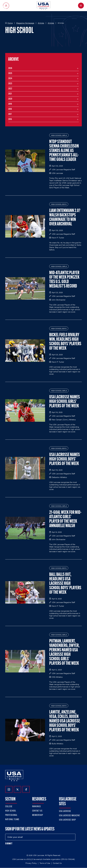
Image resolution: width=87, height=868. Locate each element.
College (9, 807)
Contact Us (37, 811)
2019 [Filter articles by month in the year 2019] (10, 104)
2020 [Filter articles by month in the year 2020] (10, 99)
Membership (38, 815)
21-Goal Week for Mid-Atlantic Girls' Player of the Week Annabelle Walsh (65, 519)
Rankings (36, 807)
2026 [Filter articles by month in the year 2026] (10, 68)
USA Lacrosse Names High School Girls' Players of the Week (65, 402)
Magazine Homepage (25, 23)
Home (10, 23)
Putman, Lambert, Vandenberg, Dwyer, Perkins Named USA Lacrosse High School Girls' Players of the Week (64, 652)
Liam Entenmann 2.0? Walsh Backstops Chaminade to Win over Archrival (65, 218)
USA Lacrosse (65, 811)
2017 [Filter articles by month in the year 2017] (10, 114)
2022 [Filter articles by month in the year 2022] (10, 89)
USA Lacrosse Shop (67, 820)
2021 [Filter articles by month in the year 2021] (10, 94)
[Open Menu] (81, 6)
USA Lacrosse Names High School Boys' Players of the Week (65, 459)
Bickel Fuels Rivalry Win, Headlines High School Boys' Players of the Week (65, 342)
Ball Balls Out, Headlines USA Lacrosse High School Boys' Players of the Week (65, 584)
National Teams (12, 820)
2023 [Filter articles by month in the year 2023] (10, 84)
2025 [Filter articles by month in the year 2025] (10, 73)
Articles (41, 23)
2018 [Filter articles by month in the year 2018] (10, 109)
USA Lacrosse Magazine (69, 816)
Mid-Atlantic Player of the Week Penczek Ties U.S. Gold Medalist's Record (64, 280)
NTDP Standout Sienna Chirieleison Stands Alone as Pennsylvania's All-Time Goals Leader (64, 151)
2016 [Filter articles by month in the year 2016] (10, 119)
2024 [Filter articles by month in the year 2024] (10, 79)
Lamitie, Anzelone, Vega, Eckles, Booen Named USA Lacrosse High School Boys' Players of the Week (65, 721)
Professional (11, 815)
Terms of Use (45, 863)
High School (11, 811)
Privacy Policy (31, 863)
